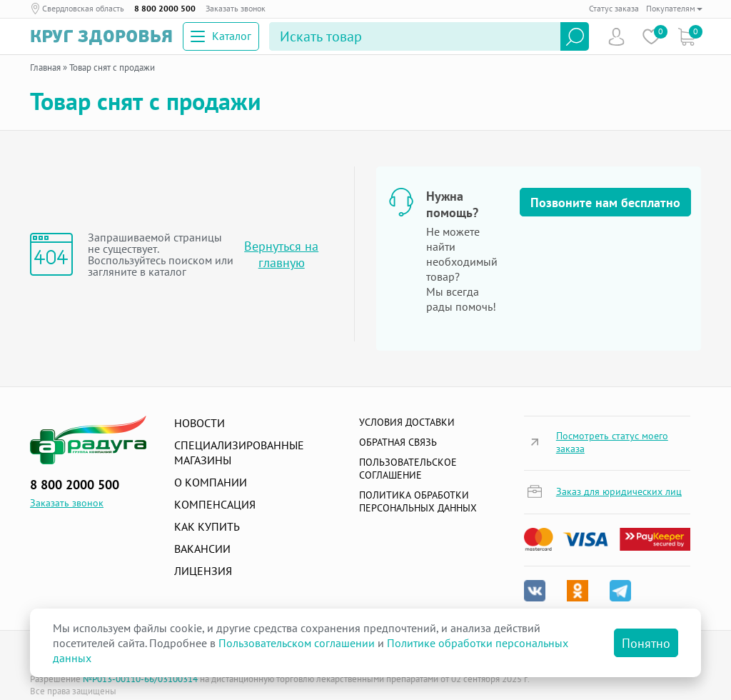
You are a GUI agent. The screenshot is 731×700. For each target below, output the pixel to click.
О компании (211, 482)
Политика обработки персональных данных (418, 501)
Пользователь (616, 37)
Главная (45, 67)
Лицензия (203, 571)
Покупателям (674, 8)
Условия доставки (407, 422)
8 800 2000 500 (165, 8)
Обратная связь (398, 442)
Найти (575, 36)
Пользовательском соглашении (297, 643)
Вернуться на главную (281, 254)
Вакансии (202, 549)
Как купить (207, 526)
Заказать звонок (236, 8)
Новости (200, 423)
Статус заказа (614, 8)
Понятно (646, 643)
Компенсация (215, 504)
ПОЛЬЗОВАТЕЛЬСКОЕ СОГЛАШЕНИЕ (408, 469)
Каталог (221, 36)
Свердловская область (83, 8)
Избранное (651, 37)
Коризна (686, 37)
